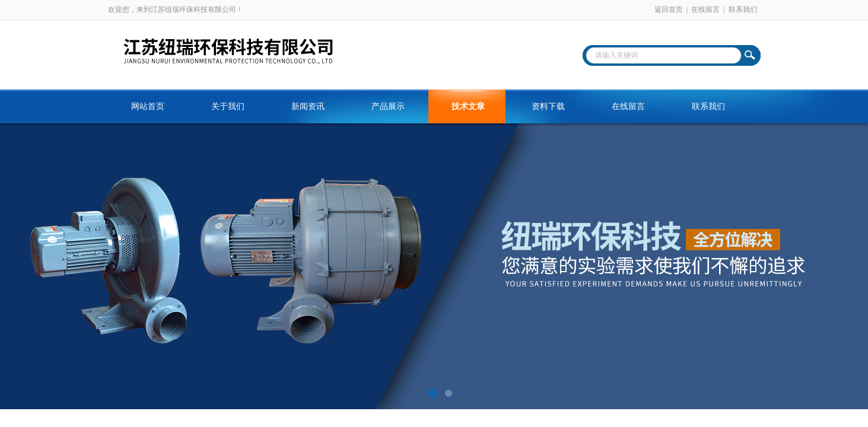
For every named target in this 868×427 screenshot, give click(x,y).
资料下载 (548, 106)
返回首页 (669, 9)
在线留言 (705, 9)
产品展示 (388, 106)
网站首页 (148, 106)
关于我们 (228, 106)
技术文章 (468, 106)
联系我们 (743, 9)
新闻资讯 (308, 106)
